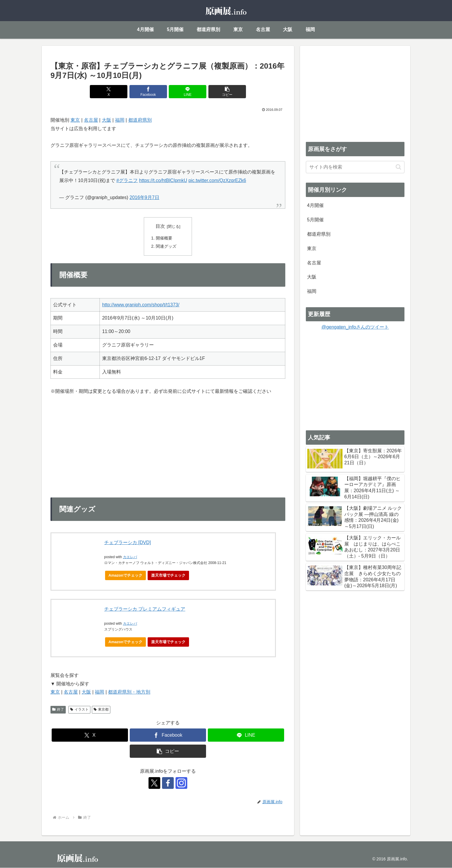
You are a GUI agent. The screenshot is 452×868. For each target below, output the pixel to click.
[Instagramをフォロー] (181, 783)
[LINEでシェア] (188, 92)
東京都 (101, 710)
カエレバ (130, 557)
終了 (58, 710)
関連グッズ (166, 247)
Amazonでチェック (126, 576)
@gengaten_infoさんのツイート (355, 327)
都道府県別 (140, 120)
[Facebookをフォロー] (168, 783)
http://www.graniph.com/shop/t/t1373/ (141, 305)
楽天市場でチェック (168, 576)
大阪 (107, 120)
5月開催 (315, 220)
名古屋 (91, 120)
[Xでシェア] (109, 92)
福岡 (120, 120)
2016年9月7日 (144, 197)
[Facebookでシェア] (148, 92)
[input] (355, 167)
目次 (160, 226)
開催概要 (164, 238)
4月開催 (315, 205)
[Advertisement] (355, 93)
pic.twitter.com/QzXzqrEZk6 (217, 180)
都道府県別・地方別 (129, 692)
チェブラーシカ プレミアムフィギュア (145, 610)
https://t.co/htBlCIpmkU (163, 180)
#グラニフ (127, 180)
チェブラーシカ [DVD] (128, 543)
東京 (75, 120)
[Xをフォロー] (154, 783)
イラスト (79, 710)
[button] (227, 92)
